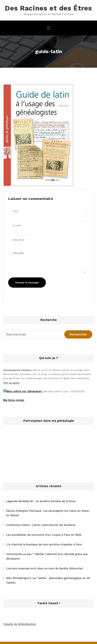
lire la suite (11, 382)
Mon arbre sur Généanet (22, 390)
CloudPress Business (76, 635)
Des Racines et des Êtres (48, 8)
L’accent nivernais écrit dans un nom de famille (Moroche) (41, 562)
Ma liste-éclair (12, 398)
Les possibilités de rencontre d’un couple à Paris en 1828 (41, 530)
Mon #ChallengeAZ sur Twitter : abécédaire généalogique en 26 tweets (49, 571)
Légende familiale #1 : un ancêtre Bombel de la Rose (38, 499)
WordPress (38, 635)
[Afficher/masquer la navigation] (49, 27)
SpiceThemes (48, 639)
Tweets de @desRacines (18, 612)
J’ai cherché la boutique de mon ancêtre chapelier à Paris (41, 539)
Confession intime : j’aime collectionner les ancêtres (38, 521)
